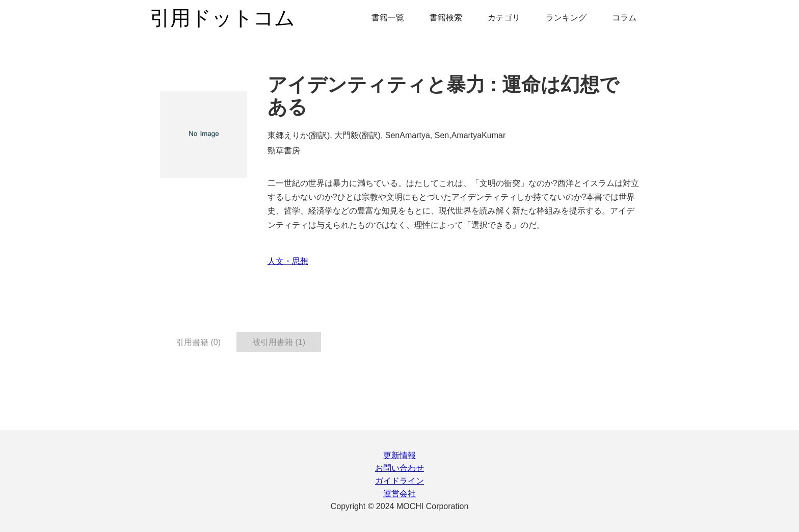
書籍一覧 (388, 18)
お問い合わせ (400, 468)
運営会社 (400, 494)
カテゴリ (504, 18)
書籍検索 (446, 18)
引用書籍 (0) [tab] (198, 342)
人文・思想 (288, 261)
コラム (624, 18)
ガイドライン (400, 481)
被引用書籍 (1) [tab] (279, 342)
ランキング (566, 18)
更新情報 (400, 455)
